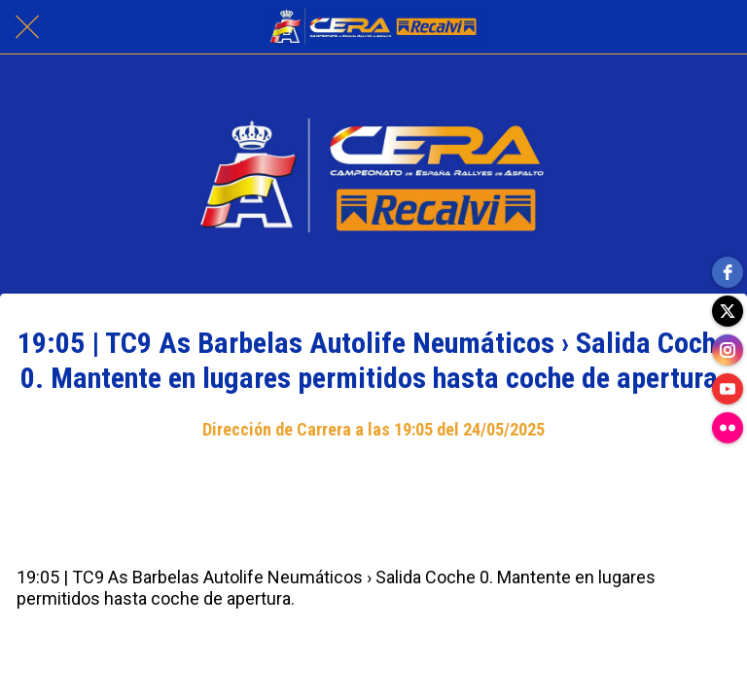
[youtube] (728, 389)
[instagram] (728, 350)
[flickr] (728, 428)
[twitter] (728, 311)
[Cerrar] (27, 27)
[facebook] (728, 272)
